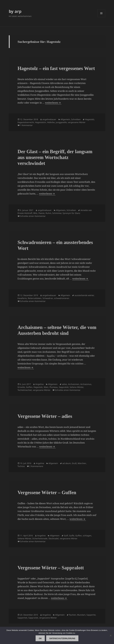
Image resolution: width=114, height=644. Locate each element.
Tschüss (21, 466)
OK (40, 638)
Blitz (35, 213)
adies (65, 384)
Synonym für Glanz (71, 213)
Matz (46, 387)
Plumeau (54, 387)
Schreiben (76, 119)
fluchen (73, 615)
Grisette (21, 387)
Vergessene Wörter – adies (45, 416)
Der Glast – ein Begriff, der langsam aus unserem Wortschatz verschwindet (55, 157)
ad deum (67, 463)
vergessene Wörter (77, 122)
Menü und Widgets (101, 17)
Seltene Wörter (76, 387)
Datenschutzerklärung (62, 638)
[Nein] (111, 635)
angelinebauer (49, 119)
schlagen (87, 536)
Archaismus (86, 384)
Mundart (81, 615)
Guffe (72, 536)
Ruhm (48, 213)
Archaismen (74, 384)
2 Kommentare (36, 466)
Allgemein (65, 119)
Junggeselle (61, 122)
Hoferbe (51, 122)
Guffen (29, 387)
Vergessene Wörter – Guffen (47, 493)
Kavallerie (22, 298)
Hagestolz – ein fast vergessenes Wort (56, 68)
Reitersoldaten (35, 298)
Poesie (41, 213)
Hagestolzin (41, 122)
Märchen (82, 463)
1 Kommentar (26, 125)
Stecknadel (54, 538)
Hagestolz (90, 119)
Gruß (74, 463)
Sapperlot (91, 615)
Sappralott (64, 387)
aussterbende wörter (84, 295)
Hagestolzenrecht (26, 122)
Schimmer (57, 213)
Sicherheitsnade (40, 538)
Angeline (39, 384)
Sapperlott (22, 618)
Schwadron (48, 298)
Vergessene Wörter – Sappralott (51, 568)
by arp (15, 11)
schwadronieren (62, 298)
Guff (66, 536)
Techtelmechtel (25, 390)
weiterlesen (52, 103)
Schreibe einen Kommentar (33, 216)
